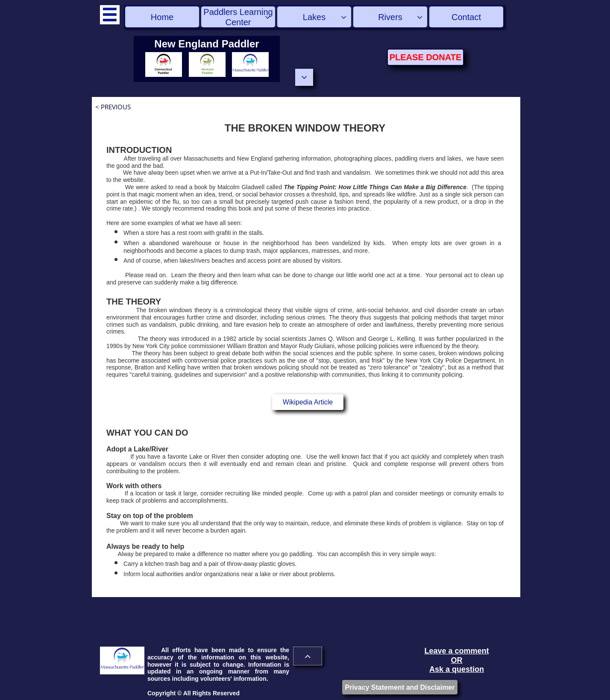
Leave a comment (456, 651)
